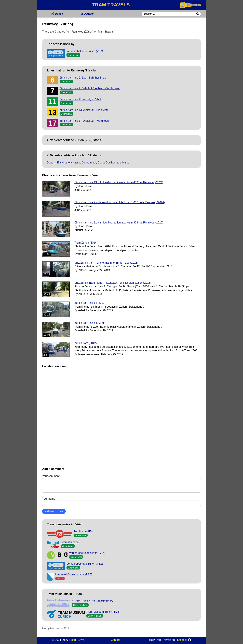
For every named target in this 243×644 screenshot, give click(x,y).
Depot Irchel (89, 163)
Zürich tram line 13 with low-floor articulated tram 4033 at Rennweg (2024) (119, 182)
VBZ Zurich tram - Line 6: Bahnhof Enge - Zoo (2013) (106, 263)
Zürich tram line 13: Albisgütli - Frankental (84, 110)
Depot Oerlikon (107, 163)
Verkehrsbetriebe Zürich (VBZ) (85, 51)
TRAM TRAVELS (111, 5)
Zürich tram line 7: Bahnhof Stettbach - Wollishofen (90, 88)
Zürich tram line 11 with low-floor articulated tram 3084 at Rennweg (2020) (119, 223)
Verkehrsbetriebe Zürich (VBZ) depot (76, 155)
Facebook (181, 640)
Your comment (122, 484)
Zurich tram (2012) (86, 343)
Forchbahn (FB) (83, 531)
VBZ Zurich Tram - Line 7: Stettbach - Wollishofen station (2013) (113, 283)
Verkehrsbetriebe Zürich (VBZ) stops (76, 140)
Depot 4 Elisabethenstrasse (63, 163)
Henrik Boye (77, 640)
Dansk (57, 14)
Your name (122, 502)
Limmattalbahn (70, 542)
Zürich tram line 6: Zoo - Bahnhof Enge (83, 78)
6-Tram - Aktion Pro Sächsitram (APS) (94, 601)
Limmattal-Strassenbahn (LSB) (74, 574)
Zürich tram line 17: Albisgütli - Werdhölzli (84, 121)
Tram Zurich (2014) (86, 243)
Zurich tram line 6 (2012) (89, 323)
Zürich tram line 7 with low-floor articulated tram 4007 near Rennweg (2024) (120, 202)
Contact (116, 640)
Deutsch (86, 14)
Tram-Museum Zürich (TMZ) (103, 612)
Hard (125, 163)
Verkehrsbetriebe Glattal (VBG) (88, 553)
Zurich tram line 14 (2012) (90, 303)
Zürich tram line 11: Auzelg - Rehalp (81, 99)
